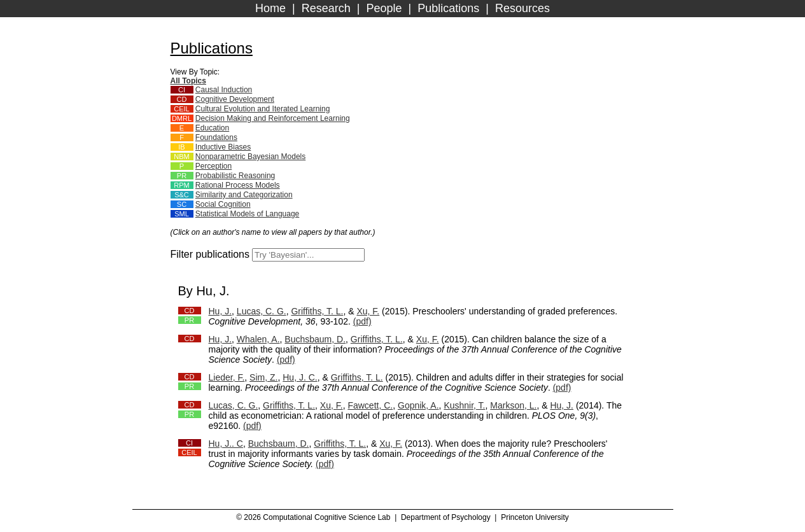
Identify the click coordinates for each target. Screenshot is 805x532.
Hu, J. (220, 311)
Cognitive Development (235, 99)
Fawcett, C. (370, 405)
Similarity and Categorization (244, 195)
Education (212, 128)
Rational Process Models (238, 185)
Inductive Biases (223, 147)
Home (270, 8)
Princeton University (535, 517)
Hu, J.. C (226, 444)
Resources (522, 8)
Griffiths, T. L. (317, 311)
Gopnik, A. (418, 405)
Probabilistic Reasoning (235, 176)
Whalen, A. (258, 339)
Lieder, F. (227, 377)
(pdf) (362, 321)
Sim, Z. (263, 377)
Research (326, 8)
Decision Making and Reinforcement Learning (273, 118)
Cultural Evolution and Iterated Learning (262, 109)
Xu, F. (368, 311)
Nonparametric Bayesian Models (250, 157)
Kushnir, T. (464, 405)
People (384, 8)
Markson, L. (513, 405)
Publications (448, 8)
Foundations (216, 137)
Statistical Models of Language (247, 214)
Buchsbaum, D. (315, 339)
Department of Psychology (446, 517)
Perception (213, 166)
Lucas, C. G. (262, 311)
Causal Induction (224, 90)
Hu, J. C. (300, 377)
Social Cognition (223, 204)
